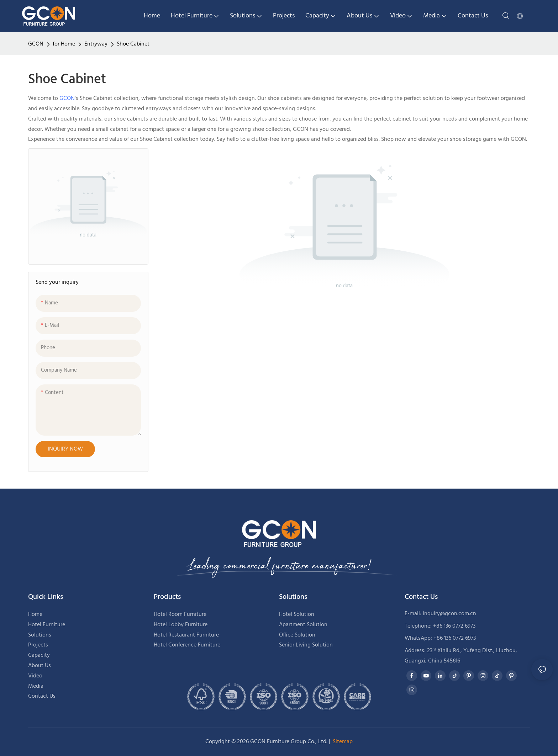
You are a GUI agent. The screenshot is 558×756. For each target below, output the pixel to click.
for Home (64, 44)
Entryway (96, 44)
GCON (36, 44)
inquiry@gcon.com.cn (449, 614)
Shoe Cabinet (133, 44)
